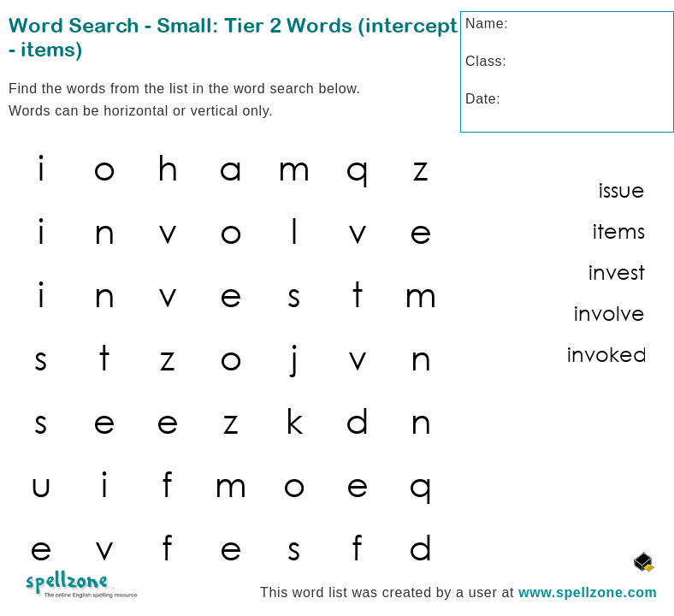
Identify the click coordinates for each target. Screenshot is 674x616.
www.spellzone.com (588, 592)
